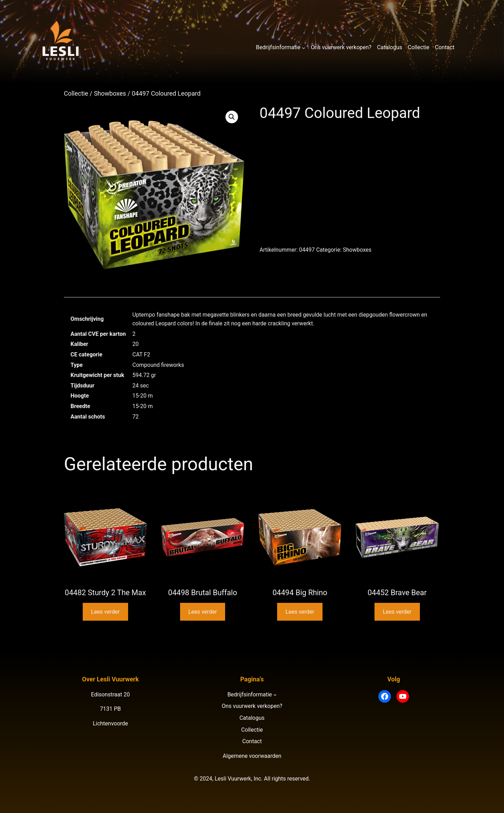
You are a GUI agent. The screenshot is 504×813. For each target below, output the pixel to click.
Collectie (76, 93)
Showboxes (110, 93)
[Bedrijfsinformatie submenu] (304, 47)
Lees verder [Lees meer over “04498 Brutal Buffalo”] (202, 612)
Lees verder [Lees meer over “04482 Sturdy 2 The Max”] (105, 612)
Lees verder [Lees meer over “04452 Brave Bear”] (397, 612)
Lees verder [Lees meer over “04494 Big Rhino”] (300, 612)
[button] (232, 117)
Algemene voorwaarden (252, 756)
